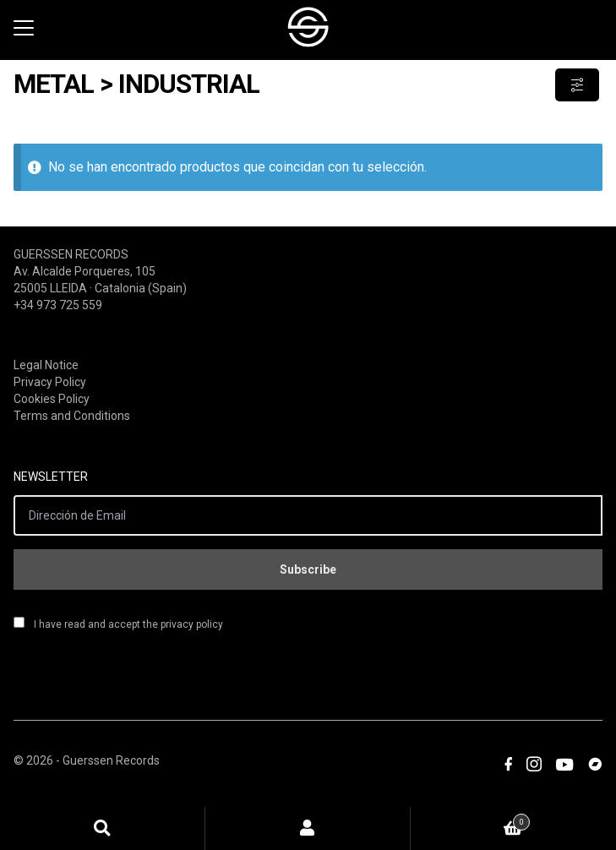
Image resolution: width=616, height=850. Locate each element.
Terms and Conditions (72, 416)
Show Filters (577, 85)
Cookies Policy (52, 399)
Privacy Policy (50, 382)
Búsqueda (103, 828)
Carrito (470, 819)
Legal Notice (46, 365)
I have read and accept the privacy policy (118, 624)
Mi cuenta (308, 828)
